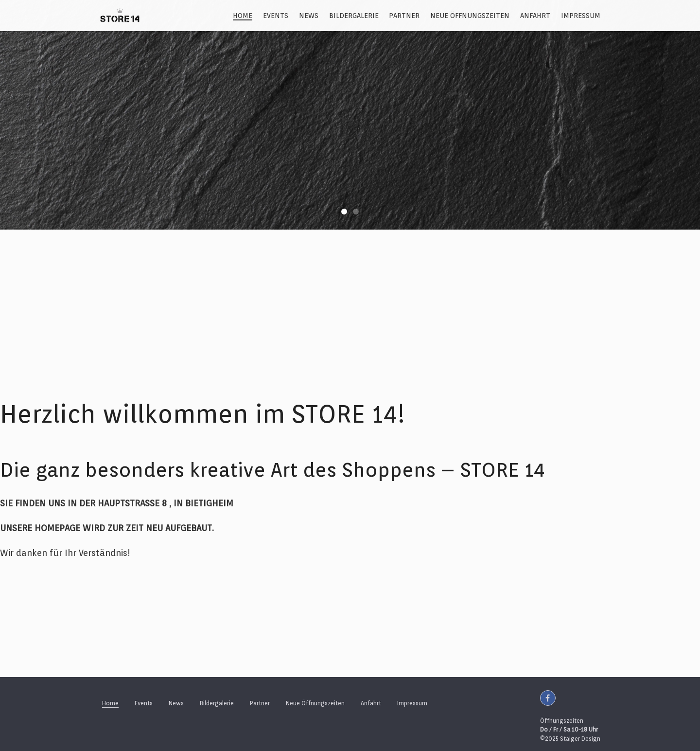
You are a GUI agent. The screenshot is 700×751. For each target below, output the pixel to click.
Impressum (581, 16)
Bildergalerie (354, 16)
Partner (404, 16)
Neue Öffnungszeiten (470, 16)
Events (276, 16)
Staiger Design (580, 739)
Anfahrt (535, 16)
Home (243, 16)
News (309, 16)
